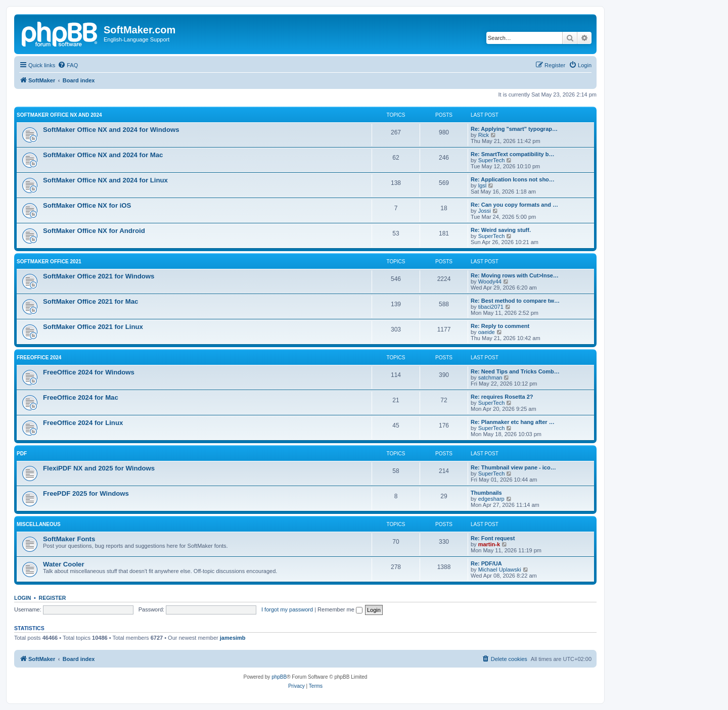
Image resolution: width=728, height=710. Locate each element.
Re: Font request (493, 538)
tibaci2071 (491, 307)
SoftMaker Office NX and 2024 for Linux (105, 180)
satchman (490, 377)
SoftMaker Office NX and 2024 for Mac (103, 155)
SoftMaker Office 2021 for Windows (99, 276)
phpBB (279, 677)
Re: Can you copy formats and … (514, 205)
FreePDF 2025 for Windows (86, 493)
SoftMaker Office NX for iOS (87, 205)
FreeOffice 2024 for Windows (89, 372)
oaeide (487, 332)
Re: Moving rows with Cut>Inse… (515, 275)
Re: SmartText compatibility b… (512, 154)
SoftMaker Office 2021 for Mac (90, 301)
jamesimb (233, 638)
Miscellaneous (39, 524)
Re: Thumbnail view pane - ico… (513, 467)
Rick (484, 135)
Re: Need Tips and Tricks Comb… (515, 371)
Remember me (340, 609)
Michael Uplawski (500, 570)
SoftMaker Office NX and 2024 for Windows (111, 130)
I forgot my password (287, 609)
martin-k (489, 544)
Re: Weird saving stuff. (501, 230)
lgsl (483, 185)
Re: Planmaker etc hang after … (513, 422)
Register (53, 598)
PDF (22, 454)
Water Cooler (64, 564)
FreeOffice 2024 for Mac (81, 397)
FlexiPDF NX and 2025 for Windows (99, 468)
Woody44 (490, 281)
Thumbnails (486, 493)
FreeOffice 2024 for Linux (83, 423)
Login (22, 598)
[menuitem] (68, 65)
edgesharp (491, 499)
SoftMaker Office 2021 (49, 262)
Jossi (485, 211)
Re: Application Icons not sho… (513, 179)
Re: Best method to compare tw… (515, 301)
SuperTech (492, 160)
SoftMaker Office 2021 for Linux (93, 327)
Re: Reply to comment (500, 326)
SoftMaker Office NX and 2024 (59, 115)
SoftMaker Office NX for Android (94, 231)
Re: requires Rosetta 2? (502, 397)
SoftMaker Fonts (69, 539)
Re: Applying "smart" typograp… (514, 129)
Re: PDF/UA (486, 563)
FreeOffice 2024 (39, 358)
